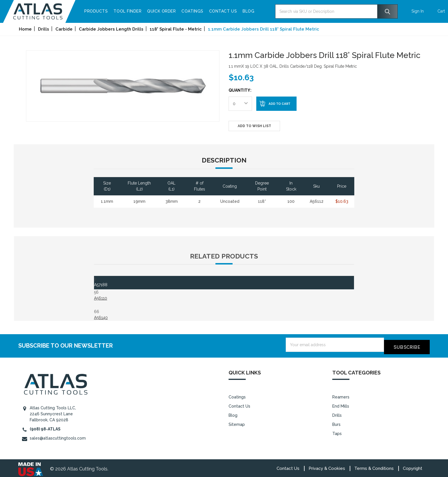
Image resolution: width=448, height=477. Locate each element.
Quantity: (240, 90)
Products (111, 11)
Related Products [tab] (224, 256)
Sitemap (237, 422)
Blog (264, 11)
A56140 (101, 318)
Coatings (208, 11)
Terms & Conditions (374, 466)
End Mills (341, 404)
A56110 (101, 298)
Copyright (413, 466)
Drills (337, 413)
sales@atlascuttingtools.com (58, 436)
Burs (336, 422)
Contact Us (238, 11)
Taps (337, 431)
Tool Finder (143, 11)
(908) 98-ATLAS (45, 427)
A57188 (101, 285)
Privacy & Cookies (327, 466)
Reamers (341, 395)
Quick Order (177, 11)
